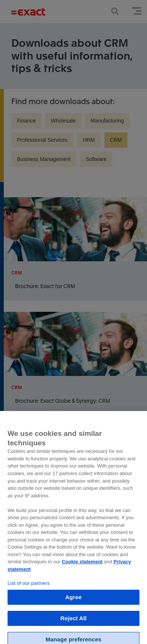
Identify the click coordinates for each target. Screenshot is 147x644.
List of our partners (29, 586)
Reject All (73, 622)
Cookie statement (82, 565)
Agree (73, 600)
